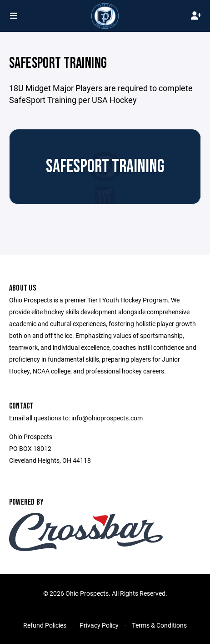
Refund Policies (45, 625)
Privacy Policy (99, 625)
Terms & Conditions (159, 625)
